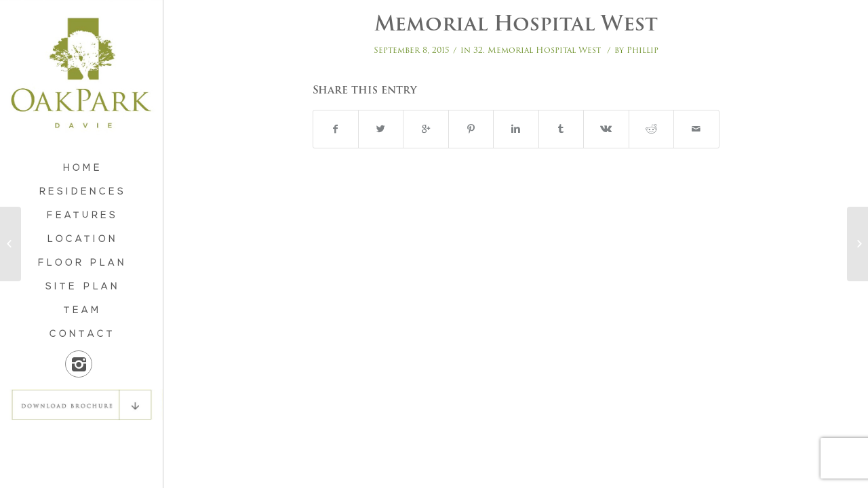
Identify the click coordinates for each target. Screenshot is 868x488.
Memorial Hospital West (516, 23)
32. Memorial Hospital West (537, 50)
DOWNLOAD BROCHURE (81, 405)
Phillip (643, 50)
